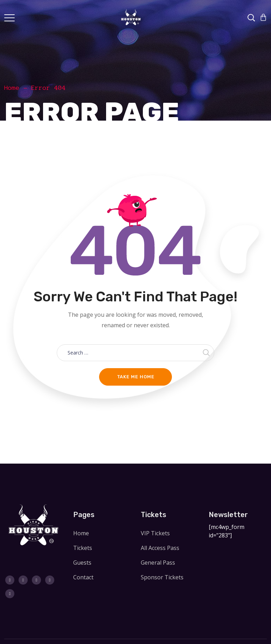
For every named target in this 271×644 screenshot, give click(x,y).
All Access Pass (160, 548)
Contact (83, 577)
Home (12, 88)
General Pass (158, 563)
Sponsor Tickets (162, 577)
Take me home (136, 377)
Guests (82, 563)
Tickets (83, 548)
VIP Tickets (155, 533)
